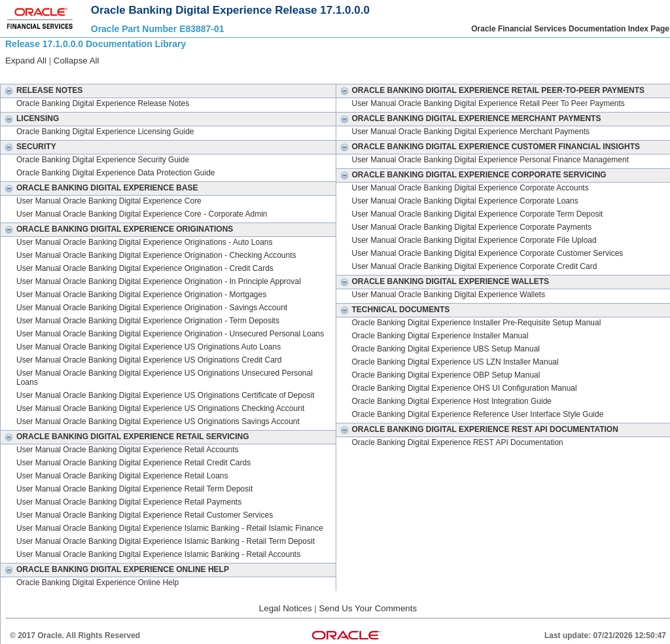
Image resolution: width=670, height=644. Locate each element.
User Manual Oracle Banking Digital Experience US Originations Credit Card (149, 360)
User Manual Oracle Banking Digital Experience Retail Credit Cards (133, 463)
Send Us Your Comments (368, 608)
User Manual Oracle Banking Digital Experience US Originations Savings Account (158, 421)
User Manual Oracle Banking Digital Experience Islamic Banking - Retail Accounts (158, 554)
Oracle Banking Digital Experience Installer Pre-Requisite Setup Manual (477, 323)
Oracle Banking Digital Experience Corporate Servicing (471, 175)
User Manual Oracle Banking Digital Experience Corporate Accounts (470, 188)
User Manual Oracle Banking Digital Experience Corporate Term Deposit (478, 214)
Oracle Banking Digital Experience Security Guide (103, 160)
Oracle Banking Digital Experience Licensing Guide (105, 132)
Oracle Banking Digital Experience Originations (117, 229)
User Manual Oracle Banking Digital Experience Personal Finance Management (491, 160)
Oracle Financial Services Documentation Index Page (570, 29)
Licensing (30, 118)
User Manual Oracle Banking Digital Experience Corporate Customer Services (488, 253)
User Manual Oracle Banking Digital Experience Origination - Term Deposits (148, 321)
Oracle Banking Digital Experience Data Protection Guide (116, 173)
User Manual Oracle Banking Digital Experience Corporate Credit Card (475, 266)
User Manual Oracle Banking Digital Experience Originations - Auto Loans (145, 242)
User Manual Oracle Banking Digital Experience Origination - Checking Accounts (156, 255)
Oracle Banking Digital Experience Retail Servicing (125, 437)
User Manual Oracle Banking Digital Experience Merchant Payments (471, 132)
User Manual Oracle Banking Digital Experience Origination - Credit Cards (145, 268)
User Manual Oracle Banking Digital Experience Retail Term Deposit (134, 489)
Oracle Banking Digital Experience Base (99, 188)
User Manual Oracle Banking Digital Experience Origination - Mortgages (141, 295)
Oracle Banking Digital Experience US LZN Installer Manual (455, 362)
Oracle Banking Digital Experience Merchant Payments (469, 118)
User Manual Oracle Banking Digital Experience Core (109, 201)
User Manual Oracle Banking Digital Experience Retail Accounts (128, 450)
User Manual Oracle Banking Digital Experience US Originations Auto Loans (149, 347)
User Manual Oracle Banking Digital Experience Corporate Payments (472, 227)
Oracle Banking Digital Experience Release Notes (103, 103)
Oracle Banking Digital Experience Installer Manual (440, 336)
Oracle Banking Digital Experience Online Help (115, 569)
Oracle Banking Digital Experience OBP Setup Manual (446, 375)
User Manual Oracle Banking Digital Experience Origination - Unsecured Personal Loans (170, 334)
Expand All (26, 61)
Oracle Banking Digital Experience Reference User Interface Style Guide (478, 414)
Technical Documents (393, 310)
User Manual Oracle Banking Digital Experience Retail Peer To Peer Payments (488, 103)
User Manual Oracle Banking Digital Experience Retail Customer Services (145, 515)
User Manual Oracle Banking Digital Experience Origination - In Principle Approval (159, 281)
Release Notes (42, 90)
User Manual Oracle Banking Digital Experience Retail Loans (122, 476)
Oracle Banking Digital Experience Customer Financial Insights (488, 147)
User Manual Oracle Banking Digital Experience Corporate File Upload (474, 240)
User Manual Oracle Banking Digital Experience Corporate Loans (465, 201)
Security (28, 147)
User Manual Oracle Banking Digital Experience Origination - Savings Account (152, 308)
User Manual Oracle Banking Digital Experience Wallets (449, 295)
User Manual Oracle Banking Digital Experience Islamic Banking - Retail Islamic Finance (170, 528)
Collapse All (77, 61)
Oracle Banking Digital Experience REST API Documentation (477, 429)
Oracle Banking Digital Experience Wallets (443, 281)
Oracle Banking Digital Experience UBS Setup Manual (446, 349)
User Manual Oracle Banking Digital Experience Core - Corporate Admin (142, 214)
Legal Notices (286, 608)
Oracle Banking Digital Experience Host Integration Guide (452, 401)
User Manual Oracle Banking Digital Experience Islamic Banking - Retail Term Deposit (166, 541)
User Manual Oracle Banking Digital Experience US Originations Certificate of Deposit (166, 395)
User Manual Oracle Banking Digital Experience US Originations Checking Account (160, 408)
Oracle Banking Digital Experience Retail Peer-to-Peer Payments (491, 90)
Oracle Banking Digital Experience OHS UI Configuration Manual (465, 388)
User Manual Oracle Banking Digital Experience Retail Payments (129, 502)
